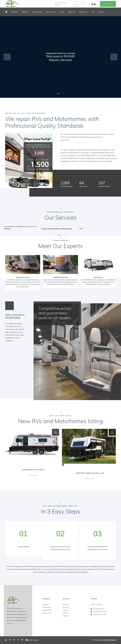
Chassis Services (23, 277)
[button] (7, 57)
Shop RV (25, 12)
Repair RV (66, 616)
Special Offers (47, 610)
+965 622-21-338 (79, 4)
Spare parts (46, 607)
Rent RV (14, 12)
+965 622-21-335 (79, 2)
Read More (33, 475)
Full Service (98, 277)
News (62, 12)
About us (45, 604)
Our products (37, 12)
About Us (72, 12)
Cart (93, 12)
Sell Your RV (108, 4)
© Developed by (104, 640)
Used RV (66, 610)
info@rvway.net (99, 609)
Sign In (101, 12)
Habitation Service (61, 277)
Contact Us (83, 12)
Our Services (51, 12)
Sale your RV (47, 613)
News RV (66, 607)
